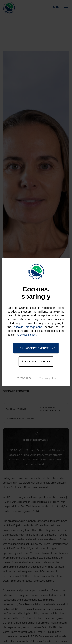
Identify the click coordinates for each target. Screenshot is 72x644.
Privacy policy (48, 378)
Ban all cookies (36, 361)
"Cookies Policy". (27, 335)
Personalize (24, 378)
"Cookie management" (28, 327)
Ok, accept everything (36, 348)
